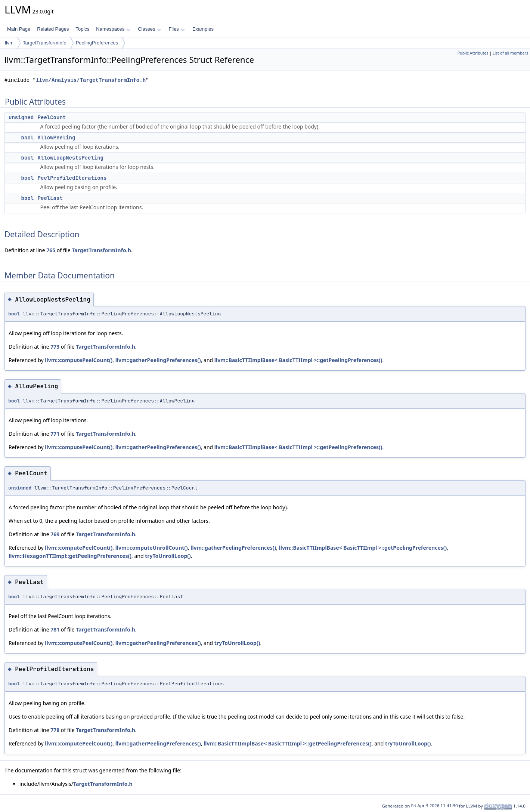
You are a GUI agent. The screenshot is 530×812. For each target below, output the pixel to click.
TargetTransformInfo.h (101, 250)
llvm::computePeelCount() (79, 360)
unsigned (21, 117)
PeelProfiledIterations (72, 178)
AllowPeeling (57, 138)
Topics (82, 29)
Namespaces (113, 29)
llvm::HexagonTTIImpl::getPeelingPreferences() (70, 556)
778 (55, 730)
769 (55, 534)
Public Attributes (473, 53)
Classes (149, 29)
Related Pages (53, 29)
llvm (9, 43)
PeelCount (52, 117)
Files (176, 29)
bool (28, 138)
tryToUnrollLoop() (168, 556)
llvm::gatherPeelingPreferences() (158, 360)
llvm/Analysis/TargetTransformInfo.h (91, 80)
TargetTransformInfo (45, 43)
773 (55, 347)
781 (55, 629)
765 (51, 250)
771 (55, 434)
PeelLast (50, 198)
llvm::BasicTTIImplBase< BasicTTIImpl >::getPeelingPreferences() (298, 360)
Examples (203, 29)
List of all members (510, 53)
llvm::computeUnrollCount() (152, 548)
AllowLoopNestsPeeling (71, 158)
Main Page (19, 29)
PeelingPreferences (97, 43)
